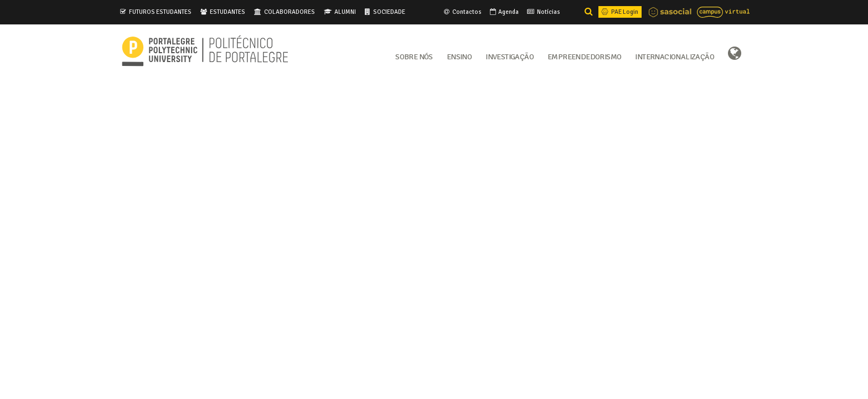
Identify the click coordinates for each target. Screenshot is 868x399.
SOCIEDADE (389, 12)
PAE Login (619, 12)
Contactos (462, 12)
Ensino (459, 56)
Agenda (503, 12)
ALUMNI (345, 12)
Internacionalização (675, 56)
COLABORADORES (290, 12)
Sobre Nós (414, 56)
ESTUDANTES (228, 12)
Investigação (510, 56)
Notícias (543, 12)
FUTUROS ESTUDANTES (160, 12)
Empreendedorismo (584, 56)
